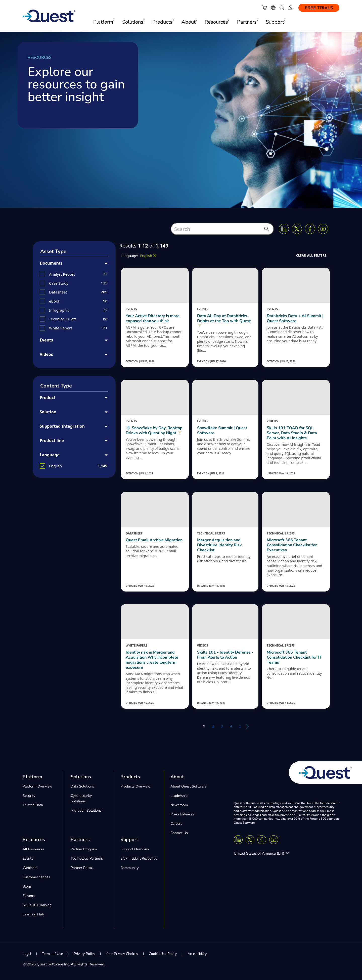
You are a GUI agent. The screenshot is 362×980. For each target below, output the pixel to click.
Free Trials (319, 8)
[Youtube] (323, 229)
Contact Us (179, 833)
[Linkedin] (284, 229)
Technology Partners (87, 859)
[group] (74, 274)
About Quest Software (188, 786)
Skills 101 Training (37, 905)
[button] (266, 230)
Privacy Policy (84, 954)
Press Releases (182, 814)
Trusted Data (33, 805)
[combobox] (222, 229)
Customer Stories (36, 877)
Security (29, 796)
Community (129, 868)
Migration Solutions (86, 811)
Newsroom (179, 805)
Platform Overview (37, 786)
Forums (29, 896)
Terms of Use (52, 954)
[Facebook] (310, 229)
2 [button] (213, 726)
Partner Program (84, 849)
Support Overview (135, 849)
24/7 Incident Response (139, 859)
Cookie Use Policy (163, 954)
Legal (27, 954)
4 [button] (231, 726)
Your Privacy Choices (122, 954)
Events (28, 859)
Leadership (179, 796)
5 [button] (240, 726)
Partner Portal (82, 868)
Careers (176, 824)
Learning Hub (33, 914)
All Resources (33, 849)
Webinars (30, 868)
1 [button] (204, 726)
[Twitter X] (297, 229)
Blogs (27, 886)
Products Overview (135, 786)
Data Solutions (82, 786)
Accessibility (197, 954)
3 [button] (222, 726)
